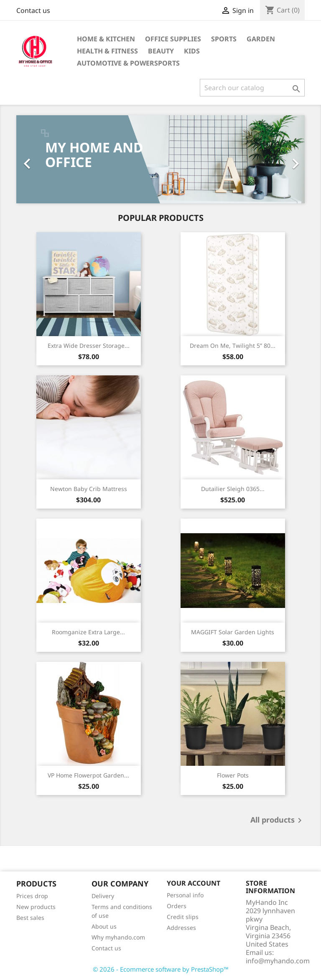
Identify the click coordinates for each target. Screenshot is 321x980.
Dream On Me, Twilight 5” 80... (233, 346)
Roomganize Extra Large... (88, 632)
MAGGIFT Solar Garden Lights (233, 632)
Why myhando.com (118, 937)
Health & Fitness (107, 51)
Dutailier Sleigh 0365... (233, 489)
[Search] (252, 88)
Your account (194, 883)
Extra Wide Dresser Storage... (89, 346)
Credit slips (183, 917)
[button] (38, 159)
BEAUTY (161, 51)
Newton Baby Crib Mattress (89, 489)
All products (278, 820)
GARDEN (261, 39)
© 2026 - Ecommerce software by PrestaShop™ (161, 969)
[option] (160, 159)
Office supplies (173, 39)
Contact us (33, 10)
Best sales (30, 918)
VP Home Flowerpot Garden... (88, 775)
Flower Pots (233, 775)
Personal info (185, 895)
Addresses (181, 928)
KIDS (192, 51)
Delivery (103, 896)
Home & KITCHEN (106, 39)
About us (104, 926)
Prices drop (32, 896)
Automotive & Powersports (128, 63)
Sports (224, 39)
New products (36, 907)
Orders (177, 906)
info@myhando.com (278, 961)
